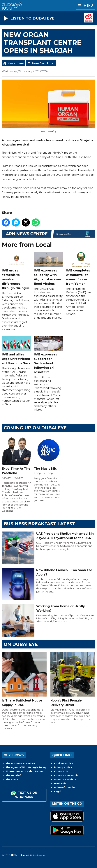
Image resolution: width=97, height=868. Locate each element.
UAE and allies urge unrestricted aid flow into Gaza (16, 350)
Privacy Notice (63, 767)
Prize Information (65, 787)
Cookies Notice (64, 763)
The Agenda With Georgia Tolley (26, 767)
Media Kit (60, 784)
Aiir (23, 855)
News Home (16, 63)
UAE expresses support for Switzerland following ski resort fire (48, 355)
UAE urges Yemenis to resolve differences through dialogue (16, 271)
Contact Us (61, 771)
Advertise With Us (65, 780)
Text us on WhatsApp (24, 795)
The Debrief (13, 775)
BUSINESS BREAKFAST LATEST (39, 524)
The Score (12, 780)
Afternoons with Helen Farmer (25, 771)
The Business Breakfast (20, 763)
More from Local (43, 63)
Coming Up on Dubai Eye (35, 428)
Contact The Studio (66, 775)
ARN (13, 855)
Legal (58, 791)
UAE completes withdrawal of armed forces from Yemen (81, 269)
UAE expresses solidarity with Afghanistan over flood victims (48, 269)
